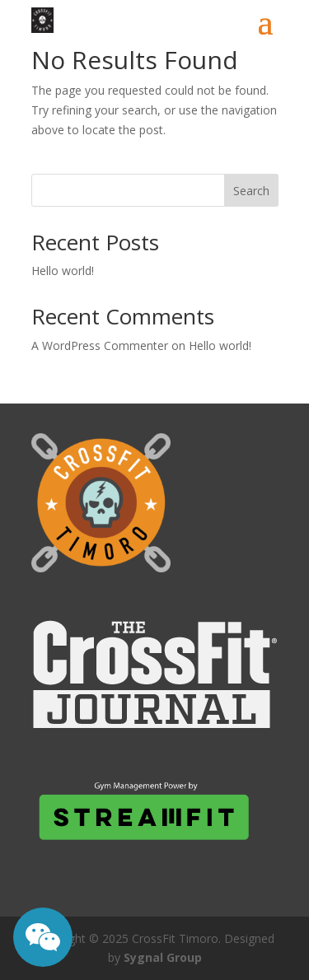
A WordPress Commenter (100, 345)
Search (251, 191)
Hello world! (63, 271)
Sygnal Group (163, 957)
